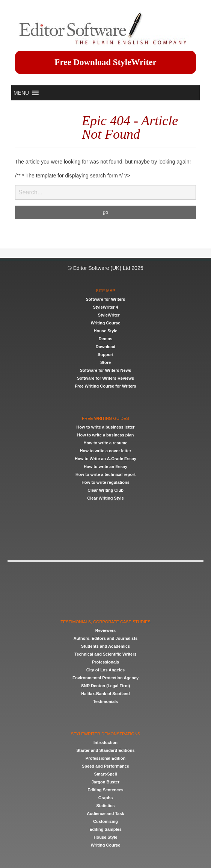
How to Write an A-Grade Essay (105, 459)
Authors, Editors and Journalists (106, 638)
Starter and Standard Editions (105, 750)
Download (106, 347)
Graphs (106, 798)
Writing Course (106, 323)
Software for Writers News (106, 370)
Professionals (105, 662)
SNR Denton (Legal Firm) (105, 686)
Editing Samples (105, 829)
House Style (106, 331)
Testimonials (105, 701)
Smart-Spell (105, 774)
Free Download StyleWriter (105, 62)
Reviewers (105, 630)
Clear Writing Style (105, 498)
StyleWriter (109, 315)
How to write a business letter (105, 427)
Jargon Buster (106, 782)
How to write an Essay (105, 467)
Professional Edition (105, 758)
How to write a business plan (106, 435)
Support (105, 354)
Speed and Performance (105, 766)
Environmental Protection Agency (105, 678)
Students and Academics (105, 646)
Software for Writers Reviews (105, 378)
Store (105, 362)
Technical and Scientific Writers (105, 654)
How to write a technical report (105, 474)
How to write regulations (105, 482)
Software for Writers (106, 299)
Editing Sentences (105, 790)
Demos (106, 339)
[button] (21, 93)
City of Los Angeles (105, 670)
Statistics (106, 806)
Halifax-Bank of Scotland (105, 694)
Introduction (105, 742)
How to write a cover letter (106, 451)
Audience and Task (105, 813)
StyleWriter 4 (105, 307)
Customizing (105, 821)
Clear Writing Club (105, 490)
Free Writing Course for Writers (105, 386)
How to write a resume (106, 443)
